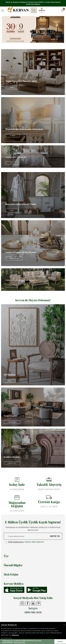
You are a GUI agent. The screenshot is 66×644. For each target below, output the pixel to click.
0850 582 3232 (33, 612)
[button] (31, 42)
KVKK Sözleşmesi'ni (16, 542)
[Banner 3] (33, 29)
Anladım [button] (60, 642)
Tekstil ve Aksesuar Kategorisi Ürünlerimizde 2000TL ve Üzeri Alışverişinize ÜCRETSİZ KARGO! (33, 3)
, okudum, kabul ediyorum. (25, 542)
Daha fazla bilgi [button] (20, 642)
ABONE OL (55, 536)
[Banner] (33, 72)
